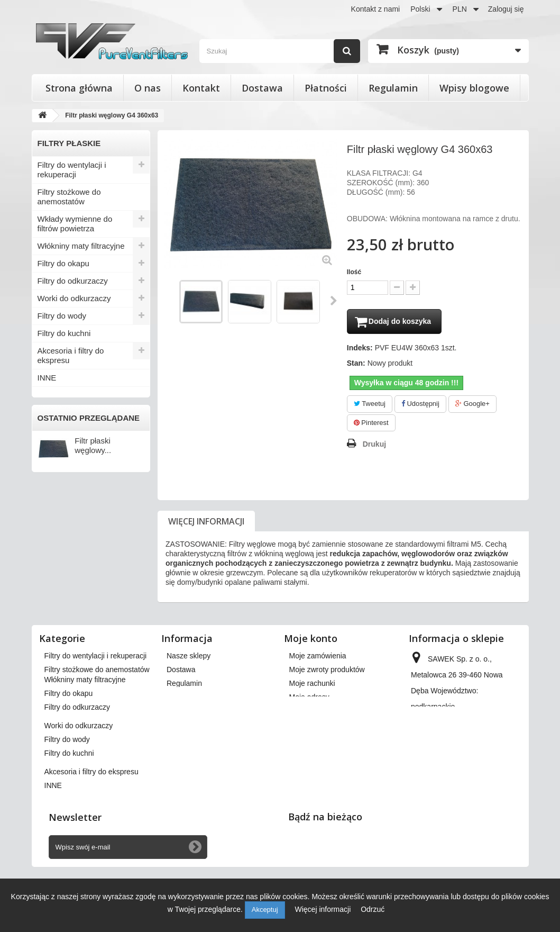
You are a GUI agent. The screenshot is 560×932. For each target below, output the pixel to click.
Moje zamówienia (318, 657)
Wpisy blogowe (474, 88)
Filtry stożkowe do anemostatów (69, 197)
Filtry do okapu (63, 263)
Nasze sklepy (189, 657)
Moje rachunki (312, 685)
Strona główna (79, 88)
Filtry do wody (62, 316)
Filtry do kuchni (64, 333)
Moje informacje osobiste (330, 712)
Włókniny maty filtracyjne (81, 246)
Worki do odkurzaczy (74, 298)
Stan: (356, 365)
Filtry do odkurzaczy (73, 281)
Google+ (472, 405)
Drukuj (374, 446)
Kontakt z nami (376, 9)
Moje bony (306, 726)
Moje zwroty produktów (327, 671)
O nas (148, 88)
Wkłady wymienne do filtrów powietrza (75, 224)
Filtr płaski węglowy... (93, 445)
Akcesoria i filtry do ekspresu (71, 355)
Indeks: (360, 349)
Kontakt (201, 88)
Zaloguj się (506, 9)
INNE (47, 378)
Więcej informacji (206, 523)
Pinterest (371, 424)
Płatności (326, 88)
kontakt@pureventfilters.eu (455, 779)
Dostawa (262, 88)
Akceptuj (265, 910)
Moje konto (311, 640)
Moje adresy (309, 699)
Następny (334, 301)
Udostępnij (420, 405)
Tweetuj (370, 405)
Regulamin (393, 88)
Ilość (354, 272)
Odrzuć (373, 909)
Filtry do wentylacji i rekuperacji (72, 170)
